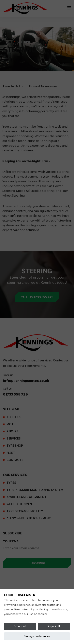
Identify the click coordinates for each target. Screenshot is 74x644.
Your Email (12, 541)
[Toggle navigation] (69, 8)
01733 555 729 (15, 394)
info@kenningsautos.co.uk (26, 381)
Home (7, 42)
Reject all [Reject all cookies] (54, 626)
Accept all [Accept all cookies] (20, 626)
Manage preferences (37, 636)
